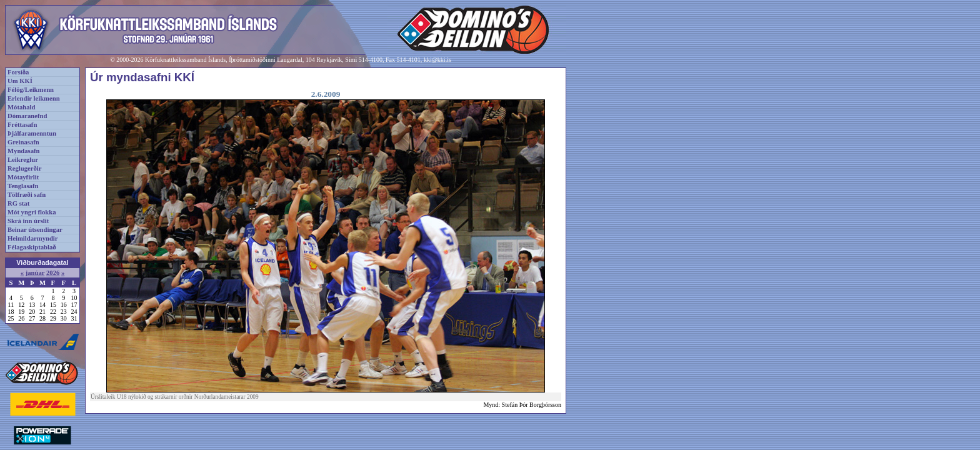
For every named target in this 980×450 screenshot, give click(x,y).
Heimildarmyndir (33, 238)
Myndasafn (24, 151)
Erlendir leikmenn (34, 98)
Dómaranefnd (27, 116)
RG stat (18, 203)
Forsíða (18, 72)
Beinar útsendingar (35, 230)
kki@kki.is (437, 60)
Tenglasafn (23, 186)
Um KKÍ (20, 81)
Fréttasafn (22, 125)
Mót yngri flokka (32, 212)
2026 (53, 273)
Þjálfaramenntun (32, 133)
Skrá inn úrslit (28, 221)
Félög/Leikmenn (31, 90)
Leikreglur (23, 160)
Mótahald (21, 107)
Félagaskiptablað (32, 247)
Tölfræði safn (27, 195)
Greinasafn (23, 142)
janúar (35, 273)
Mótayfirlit (23, 177)
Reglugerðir (24, 168)
